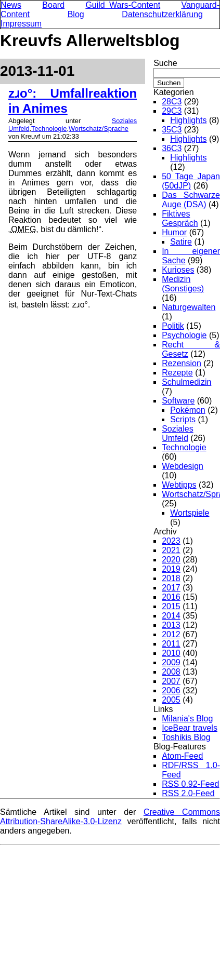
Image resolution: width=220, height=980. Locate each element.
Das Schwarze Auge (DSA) (191, 200)
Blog (76, 14)
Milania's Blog (187, 719)
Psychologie (184, 335)
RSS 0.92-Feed (190, 784)
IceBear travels (190, 728)
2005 (171, 700)
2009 (171, 662)
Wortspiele (190, 513)
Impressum (21, 24)
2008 (171, 672)
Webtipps (179, 485)
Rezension (182, 363)
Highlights (188, 120)
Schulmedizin (186, 382)
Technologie (49, 129)
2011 (171, 644)
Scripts (183, 419)
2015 (171, 606)
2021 (171, 550)
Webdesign (183, 466)
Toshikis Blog (186, 737)
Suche (165, 63)
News (11, 5)
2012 (171, 634)
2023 (171, 541)
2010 (171, 653)
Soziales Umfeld (177, 433)
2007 (171, 681)
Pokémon (188, 410)
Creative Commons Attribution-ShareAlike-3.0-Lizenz (110, 817)
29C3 (172, 111)
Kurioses (178, 270)
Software (178, 401)
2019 (171, 569)
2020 (171, 560)
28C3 (172, 102)
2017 (171, 588)
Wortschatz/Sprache (99, 129)
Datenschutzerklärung (162, 14)
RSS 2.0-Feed (188, 793)
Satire (181, 242)
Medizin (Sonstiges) (183, 284)
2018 (171, 578)
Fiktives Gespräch (180, 218)
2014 (171, 616)
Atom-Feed (182, 756)
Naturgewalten (189, 307)
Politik (173, 326)
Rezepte (177, 373)
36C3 (172, 148)
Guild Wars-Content (123, 5)
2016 (171, 597)
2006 (171, 690)
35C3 (172, 130)
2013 (171, 625)
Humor (174, 232)
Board (53, 5)
